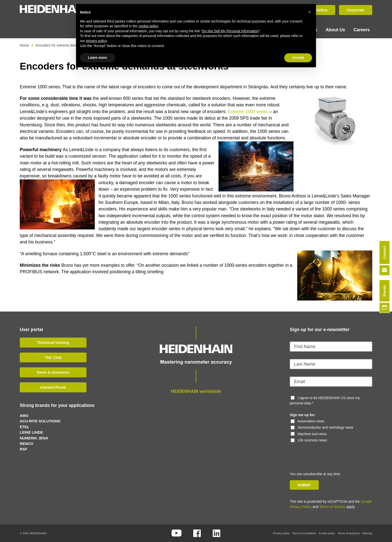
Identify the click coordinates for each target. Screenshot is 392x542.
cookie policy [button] (148, 26)
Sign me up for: (303, 415)
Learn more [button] (97, 58)
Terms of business (349, 533)
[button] (309, 12)
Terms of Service (332, 507)
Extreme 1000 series (248, 111)
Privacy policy (281, 533)
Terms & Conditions (304, 533)
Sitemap (367, 533)
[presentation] (324, 452)
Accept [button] (298, 58)
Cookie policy (327, 533)
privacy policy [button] (96, 41)
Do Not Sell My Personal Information (230, 31)
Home (24, 45)
